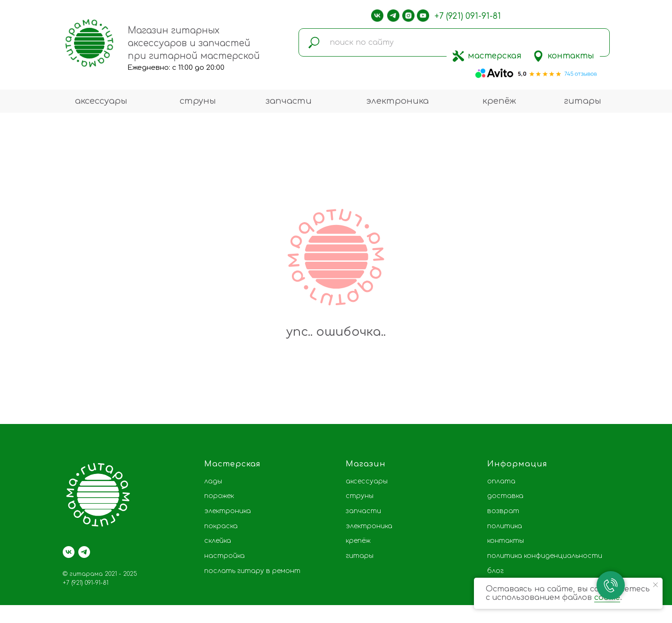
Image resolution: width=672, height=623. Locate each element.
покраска (221, 526)
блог (495, 571)
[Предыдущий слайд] (21, 389)
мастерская (495, 56)
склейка (218, 541)
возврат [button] (503, 511)
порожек (219, 496)
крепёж (499, 101)
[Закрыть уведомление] (655, 585)
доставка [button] (505, 496)
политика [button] (505, 526)
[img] (458, 56)
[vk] (69, 552)
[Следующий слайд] (651, 389)
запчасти (289, 101)
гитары (583, 101)
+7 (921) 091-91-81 (468, 16)
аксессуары (101, 101)
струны (198, 101)
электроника (397, 101)
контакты (571, 56)
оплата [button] (501, 481)
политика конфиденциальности (545, 556)
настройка (224, 556)
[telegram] (84, 552)
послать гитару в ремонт (252, 571)
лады (213, 481)
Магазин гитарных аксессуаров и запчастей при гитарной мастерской (194, 43)
